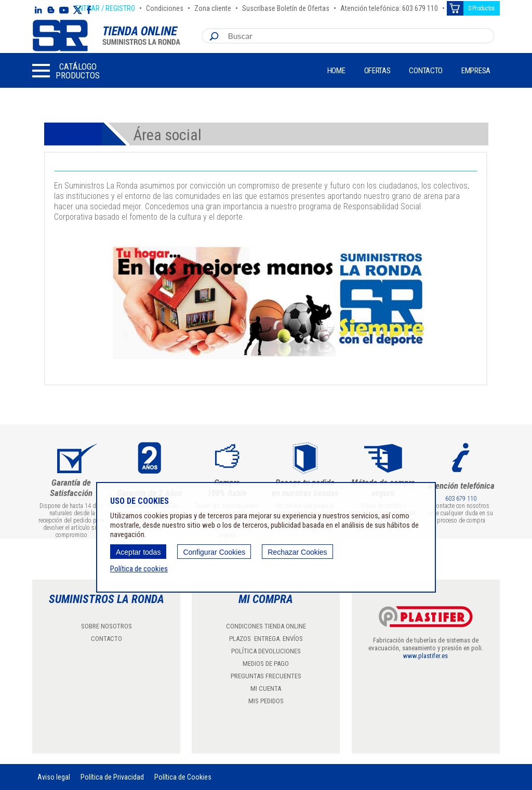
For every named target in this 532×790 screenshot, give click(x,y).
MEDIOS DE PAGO (266, 664)
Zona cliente (213, 7)
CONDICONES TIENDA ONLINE (266, 626)
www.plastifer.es (425, 656)
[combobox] (358, 36)
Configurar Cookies (214, 552)
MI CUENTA (266, 688)
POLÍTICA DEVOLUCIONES (266, 651)
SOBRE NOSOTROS (107, 626)
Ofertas (377, 71)
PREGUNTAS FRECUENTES (266, 676)
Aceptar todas (138, 552)
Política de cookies (139, 569)
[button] (66, 71)
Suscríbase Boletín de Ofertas (286, 7)
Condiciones (165, 7)
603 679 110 (461, 499)
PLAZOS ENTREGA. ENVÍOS (266, 639)
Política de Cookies (183, 777)
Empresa (476, 71)
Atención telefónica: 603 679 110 (389, 7)
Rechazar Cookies (297, 552)
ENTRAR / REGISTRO (105, 7)
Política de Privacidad (112, 777)
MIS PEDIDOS (266, 701)
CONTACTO (107, 639)
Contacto (426, 71)
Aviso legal (54, 777)
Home (336, 71)
